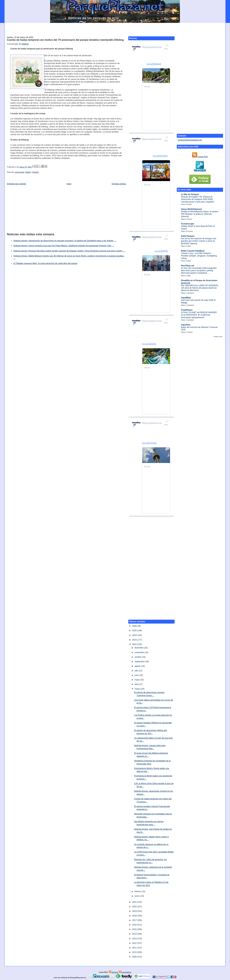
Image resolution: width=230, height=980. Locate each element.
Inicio (69, 184)
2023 (135, 640)
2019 (135, 911)
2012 (135, 943)
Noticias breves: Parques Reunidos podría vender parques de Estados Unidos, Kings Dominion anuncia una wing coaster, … (69, 251)
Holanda (35, 172)
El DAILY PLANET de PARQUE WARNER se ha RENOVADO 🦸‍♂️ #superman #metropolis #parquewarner (199, 315)
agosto (138, 666)
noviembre (140, 652)
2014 (135, 934)
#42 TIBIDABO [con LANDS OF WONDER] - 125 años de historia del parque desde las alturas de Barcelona (200, 288)
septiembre (140, 662)
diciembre (139, 648)
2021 (135, 902)
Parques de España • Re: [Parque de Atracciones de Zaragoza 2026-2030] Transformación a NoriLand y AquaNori (198, 199)
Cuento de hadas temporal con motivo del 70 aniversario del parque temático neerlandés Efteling (65, 40)
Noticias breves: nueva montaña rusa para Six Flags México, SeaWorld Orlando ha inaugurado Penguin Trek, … (64, 246)
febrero (138, 891)
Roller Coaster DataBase (193, 251)
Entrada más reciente (17, 184)
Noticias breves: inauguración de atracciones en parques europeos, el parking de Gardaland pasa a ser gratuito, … (65, 241)
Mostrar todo (218, 337)
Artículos (114, 972)
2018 (135, 916)
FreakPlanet (187, 310)
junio (137, 675)
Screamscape (188, 224)
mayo (137, 680)
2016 (135, 925)
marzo (138, 689)
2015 (135, 929)
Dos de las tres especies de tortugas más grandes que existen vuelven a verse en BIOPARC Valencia (199, 241)
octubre (138, 657)
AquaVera (186, 325)
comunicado (19, 172)
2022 (135, 644)
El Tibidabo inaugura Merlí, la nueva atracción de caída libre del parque (45, 263)
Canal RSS (200, 157)
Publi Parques (188, 236)
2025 (135, 631)
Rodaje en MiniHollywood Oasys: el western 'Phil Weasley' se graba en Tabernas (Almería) (200, 214)
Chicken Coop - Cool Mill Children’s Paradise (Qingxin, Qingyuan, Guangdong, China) (199, 256)
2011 (135, 948)
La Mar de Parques (190, 194)
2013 (135, 939)
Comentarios (125, 972)
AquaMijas (186, 298)
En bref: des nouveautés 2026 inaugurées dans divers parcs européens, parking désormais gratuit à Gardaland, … (199, 271)
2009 (135, 957)
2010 (135, 952)
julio (137, 671)
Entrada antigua (119, 184)
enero (137, 896)
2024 (135, 635)
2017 (135, 920)
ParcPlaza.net (188, 266)
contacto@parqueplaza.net (190, 140)
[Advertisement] (115, 28)
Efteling (25, 44)
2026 (135, 626)
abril (137, 684)
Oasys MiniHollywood (191, 209)
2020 (135, 907)
